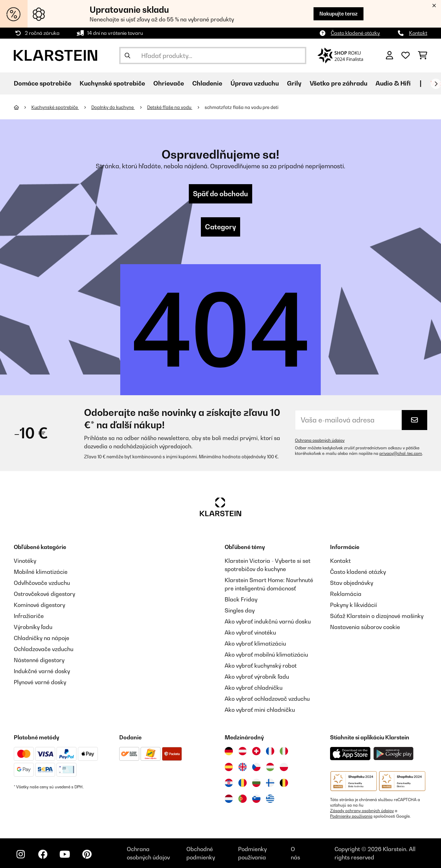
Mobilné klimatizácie (41, 572)
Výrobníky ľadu (33, 627)
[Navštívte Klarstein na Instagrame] (21, 854)
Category (220, 227)
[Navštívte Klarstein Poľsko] (284, 767)
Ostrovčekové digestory (44, 594)
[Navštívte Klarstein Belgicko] (284, 783)
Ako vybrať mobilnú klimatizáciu (266, 655)
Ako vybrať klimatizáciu (255, 643)
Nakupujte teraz (339, 14)
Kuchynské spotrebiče (55, 107)
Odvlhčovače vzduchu (42, 583)
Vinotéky (25, 561)
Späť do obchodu (220, 194)
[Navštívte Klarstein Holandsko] (229, 799)
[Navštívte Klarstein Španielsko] (229, 767)
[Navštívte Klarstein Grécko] (270, 799)
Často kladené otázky (355, 33)
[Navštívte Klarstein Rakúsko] (243, 751)
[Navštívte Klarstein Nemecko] (229, 751)
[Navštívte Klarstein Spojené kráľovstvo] (243, 767)
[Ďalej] (436, 84)
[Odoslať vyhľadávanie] (127, 56)
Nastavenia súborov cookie (365, 627)
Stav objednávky (352, 583)
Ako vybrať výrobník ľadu (257, 677)
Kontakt (418, 33)
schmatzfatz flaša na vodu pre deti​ (242, 107)
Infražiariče (29, 616)
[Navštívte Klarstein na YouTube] (65, 854)
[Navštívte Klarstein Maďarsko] (270, 767)
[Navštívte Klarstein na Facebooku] (43, 854)
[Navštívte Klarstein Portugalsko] (243, 799)
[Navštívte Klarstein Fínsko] (270, 783)
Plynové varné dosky (40, 682)
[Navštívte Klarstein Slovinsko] (256, 799)
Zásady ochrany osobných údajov (362, 811)
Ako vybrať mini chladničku (260, 710)
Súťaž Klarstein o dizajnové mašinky (377, 616)
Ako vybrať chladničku (254, 688)
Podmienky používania (351, 816)
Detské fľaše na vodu (170, 107)
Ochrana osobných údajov (320, 440)
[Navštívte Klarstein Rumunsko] (243, 783)
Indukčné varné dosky (42, 671)
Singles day (240, 610)
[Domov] (23, 107)
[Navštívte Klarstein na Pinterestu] (87, 854)
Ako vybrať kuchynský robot (261, 666)
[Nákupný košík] (423, 56)
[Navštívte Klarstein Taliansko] (284, 751)
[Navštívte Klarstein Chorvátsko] (229, 783)
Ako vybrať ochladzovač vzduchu (267, 699)
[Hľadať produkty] (213, 56)
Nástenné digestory (39, 660)
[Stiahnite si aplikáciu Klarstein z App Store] (350, 754)
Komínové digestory (39, 605)
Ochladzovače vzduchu (44, 649)
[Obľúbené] (406, 56)
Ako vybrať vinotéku (250, 632)
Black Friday (241, 599)
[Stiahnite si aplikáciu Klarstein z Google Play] (394, 754)
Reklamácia (346, 594)
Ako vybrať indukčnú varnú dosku (268, 621)
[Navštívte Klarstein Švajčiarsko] (256, 751)
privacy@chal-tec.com (401, 453)
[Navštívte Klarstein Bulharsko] (256, 783)
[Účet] (389, 56)
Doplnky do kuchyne (113, 107)
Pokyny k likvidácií (353, 605)
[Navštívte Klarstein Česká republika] (256, 767)
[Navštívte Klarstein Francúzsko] (270, 751)
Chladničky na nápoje (42, 638)
